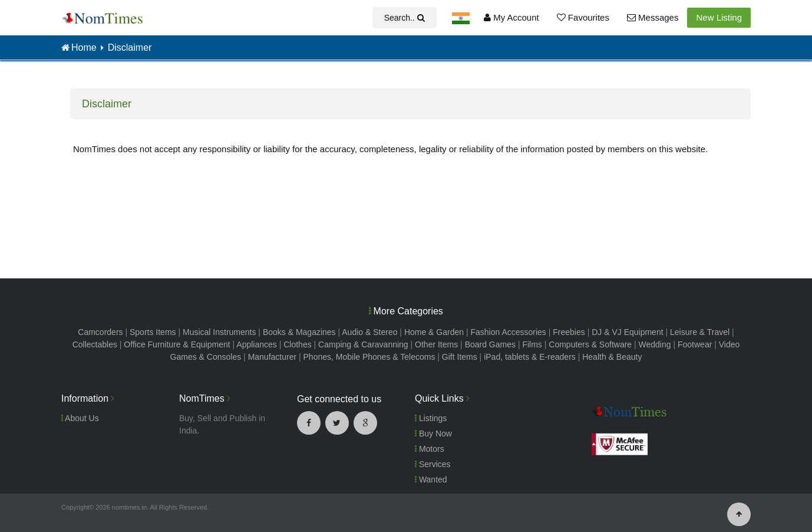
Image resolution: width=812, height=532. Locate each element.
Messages (653, 17)
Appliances (257, 344)
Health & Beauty (612, 357)
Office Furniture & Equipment (177, 344)
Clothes (297, 344)
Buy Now (433, 434)
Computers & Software (590, 344)
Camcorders (100, 332)
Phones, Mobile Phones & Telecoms (369, 357)
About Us (80, 418)
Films (532, 344)
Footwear (695, 344)
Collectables (95, 344)
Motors (430, 449)
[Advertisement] (406, 221)
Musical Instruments (219, 332)
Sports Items (153, 332)
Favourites (583, 17)
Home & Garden (434, 332)
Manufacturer (272, 357)
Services (433, 464)
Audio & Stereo (369, 332)
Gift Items (460, 357)
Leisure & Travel (700, 332)
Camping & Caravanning (363, 344)
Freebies (569, 332)
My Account (511, 17)
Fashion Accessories (508, 332)
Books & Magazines (299, 332)
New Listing (719, 17)
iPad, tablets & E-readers (530, 357)
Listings (431, 418)
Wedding (655, 344)
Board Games (490, 344)
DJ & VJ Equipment (627, 332)
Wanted (431, 480)
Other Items (436, 344)
